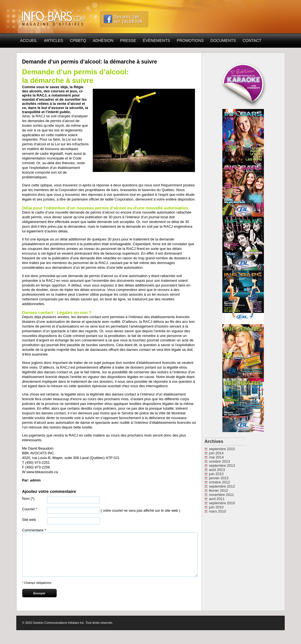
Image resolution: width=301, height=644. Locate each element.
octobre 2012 (220, 482)
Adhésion (103, 40)
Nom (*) (28, 499)
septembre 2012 (222, 486)
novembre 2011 (222, 495)
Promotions (190, 40)
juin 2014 (216, 453)
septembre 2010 (222, 503)
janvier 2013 (219, 478)
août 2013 (217, 470)
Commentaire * (34, 530)
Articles (53, 40)
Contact (252, 40)
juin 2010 (216, 507)
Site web (29, 520)
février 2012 (219, 490)
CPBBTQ (78, 40)
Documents (223, 40)
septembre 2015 (222, 449)
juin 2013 (216, 474)
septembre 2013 (222, 466)
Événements (157, 40)
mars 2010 (218, 511)
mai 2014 (216, 457)
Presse (128, 40)
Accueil (29, 40)
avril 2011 (217, 499)
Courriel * (30, 509)
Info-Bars (54, 17)
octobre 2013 (220, 461)
